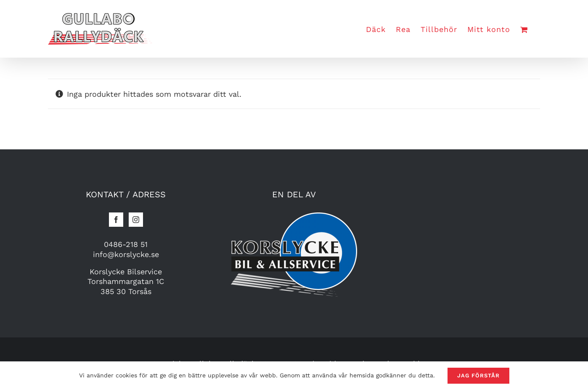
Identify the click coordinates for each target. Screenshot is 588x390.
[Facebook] (116, 220)
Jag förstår (478, 375)
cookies (126, 375)
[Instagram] (136, 220)
